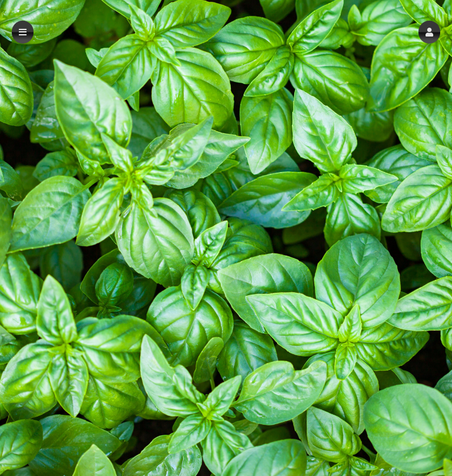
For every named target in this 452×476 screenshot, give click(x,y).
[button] (429, 32)
